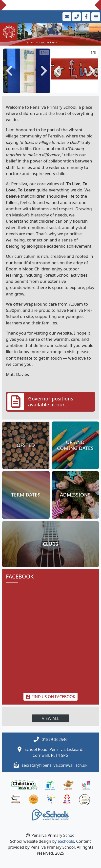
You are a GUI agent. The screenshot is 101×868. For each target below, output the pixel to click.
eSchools (66, 841)
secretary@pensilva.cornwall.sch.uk (55, 765)
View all (51, 718)
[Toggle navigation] (95, 17)
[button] (9, 71)
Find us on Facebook (50, 697)
